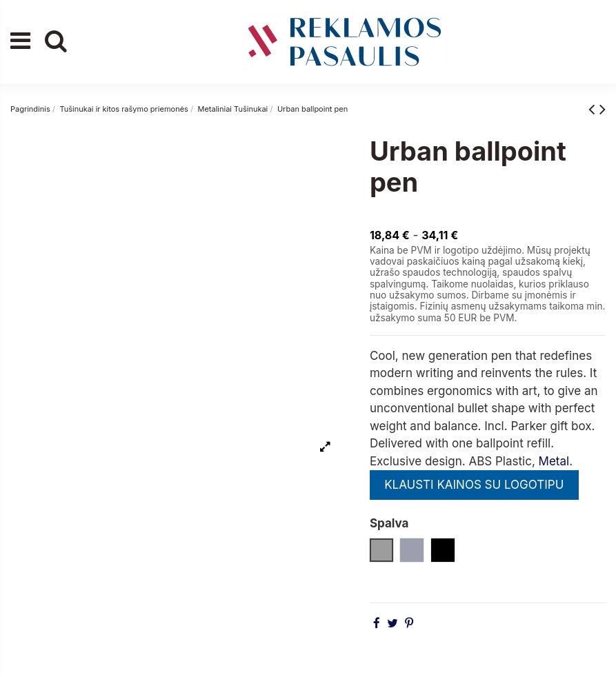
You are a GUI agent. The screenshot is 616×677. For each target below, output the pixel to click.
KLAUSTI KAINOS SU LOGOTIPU (474, 485)
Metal (554, 461)
